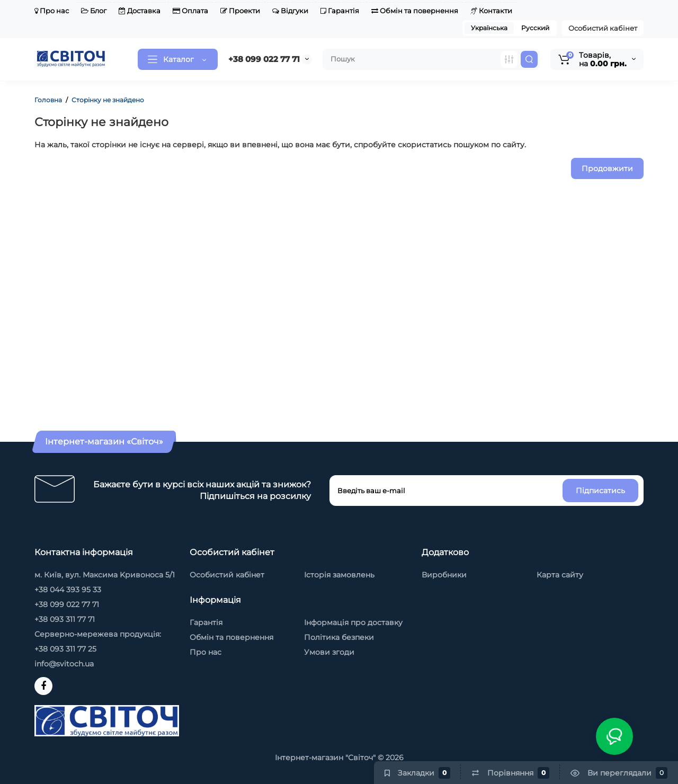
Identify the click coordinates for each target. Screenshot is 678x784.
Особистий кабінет (603, 28)
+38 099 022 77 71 (264, 59)
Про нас (52, 11)
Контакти (491, 11)
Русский (535, 28)
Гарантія (340, 11)
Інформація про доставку (353, 622)
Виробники (444, 575)
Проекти (240, 11)
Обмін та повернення (415, 11)
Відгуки (290, 11)
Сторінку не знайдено (108, 100)
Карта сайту (560, 575)
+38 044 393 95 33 (68, 590)
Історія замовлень (339, 575)
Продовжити (607, 168)
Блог (94, 11)
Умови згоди (329, 652)
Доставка (140, 11)
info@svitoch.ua (64, 664)
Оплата (190, 11)
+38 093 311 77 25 (65, 649)
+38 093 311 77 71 (65, 619)
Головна (48, 100)
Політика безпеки (339, 637)
